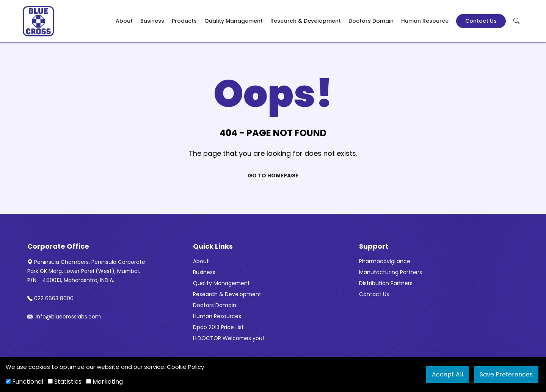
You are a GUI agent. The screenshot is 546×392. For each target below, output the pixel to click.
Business (152, 21)
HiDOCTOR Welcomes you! (228, 338)
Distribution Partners (386, 283)
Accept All (447, 374)
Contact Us (481, 21)
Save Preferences (506, 374)
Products (184, 21)
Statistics (65, 382)
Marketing (104, 382)
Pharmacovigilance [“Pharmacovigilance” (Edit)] (385, 261)
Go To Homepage (273, 176)
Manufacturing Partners (391, 272)
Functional (24, 382)
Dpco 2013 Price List (218, 327)
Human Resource (425, 21)
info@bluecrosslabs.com (64, 317)
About (124, 21)
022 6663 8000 (50, 298)
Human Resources (217, 316)
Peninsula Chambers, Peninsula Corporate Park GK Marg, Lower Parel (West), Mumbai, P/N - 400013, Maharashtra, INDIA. (86, 271)
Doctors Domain (371, 21)
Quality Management (234, 21)
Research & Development (306, 21)
